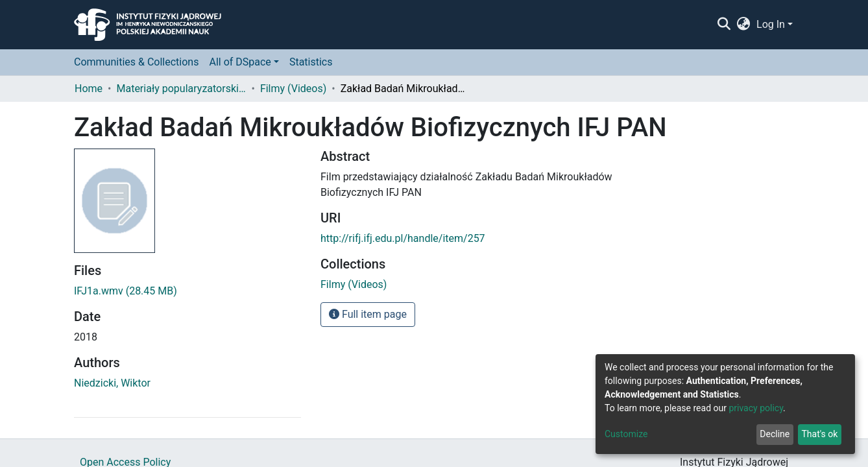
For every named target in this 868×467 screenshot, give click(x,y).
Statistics (311, 62)
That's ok (819, 434)
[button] (744, 25)
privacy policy (756, 408)
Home (89, 89)
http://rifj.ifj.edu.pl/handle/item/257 (403, 238)
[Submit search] (724, 25)
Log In (771, 24)
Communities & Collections (136, 62)
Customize (626, 434)
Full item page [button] (368, 314)
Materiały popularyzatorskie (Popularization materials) (181, 89)
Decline (775, 434)
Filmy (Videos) (293, 89)
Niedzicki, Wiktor (112, 383)
